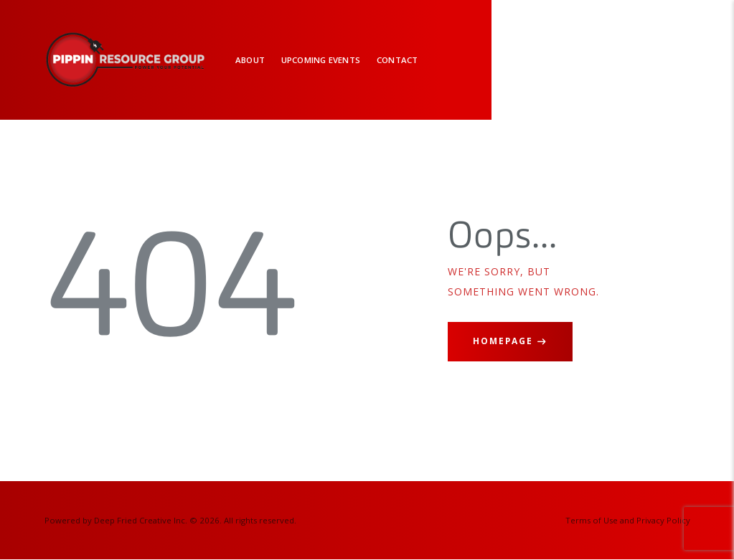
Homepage (503, 341)
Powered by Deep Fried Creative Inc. (116, 520)
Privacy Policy (663, 520)
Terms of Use (592, 520)
